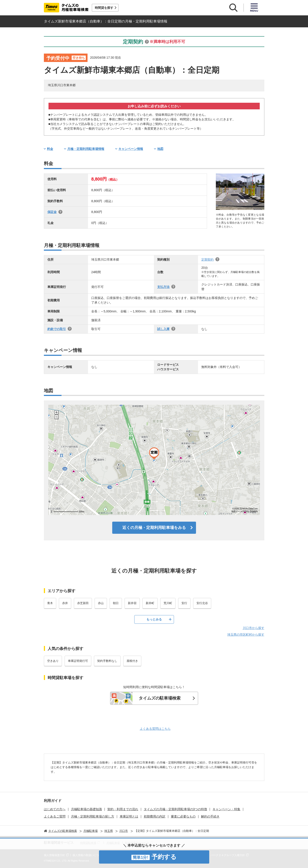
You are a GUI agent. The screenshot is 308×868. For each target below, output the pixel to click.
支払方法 (163, 287)
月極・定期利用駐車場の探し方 (93, 816)
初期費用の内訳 (155, 816)
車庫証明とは (129, 816)
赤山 (101, 603)
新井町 (150, 603)
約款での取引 (57, 329)
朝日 (116, 603)
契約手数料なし (107, 661)
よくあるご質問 (55, 816)
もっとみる (154, 619)
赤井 (65, 603)
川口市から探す (254, 628)
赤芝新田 (83, 603)
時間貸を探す (104, 8)
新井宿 (132, 603)
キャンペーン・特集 (226, 809)
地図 (160, 149)
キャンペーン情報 (131, 149)
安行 (184, 603)
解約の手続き (210, 816)
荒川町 (168, 603)
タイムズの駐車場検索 (160, 698)
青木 (50, 603)
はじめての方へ (55, 809)
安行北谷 (202, 603)
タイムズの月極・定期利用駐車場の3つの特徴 (175, 809)
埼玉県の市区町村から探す (246, 635)
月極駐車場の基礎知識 (86, 809)
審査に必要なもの (183, 816)
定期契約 (207, 259)
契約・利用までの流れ (123, 809)
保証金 (52, 212)
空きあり (53, 661)
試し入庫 (163, 329)
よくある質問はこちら (155, 729)
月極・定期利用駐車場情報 (86, 149)
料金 (50, 149)
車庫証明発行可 (78, 661)
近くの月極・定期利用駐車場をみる (154, 528)
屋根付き (132, 661)
